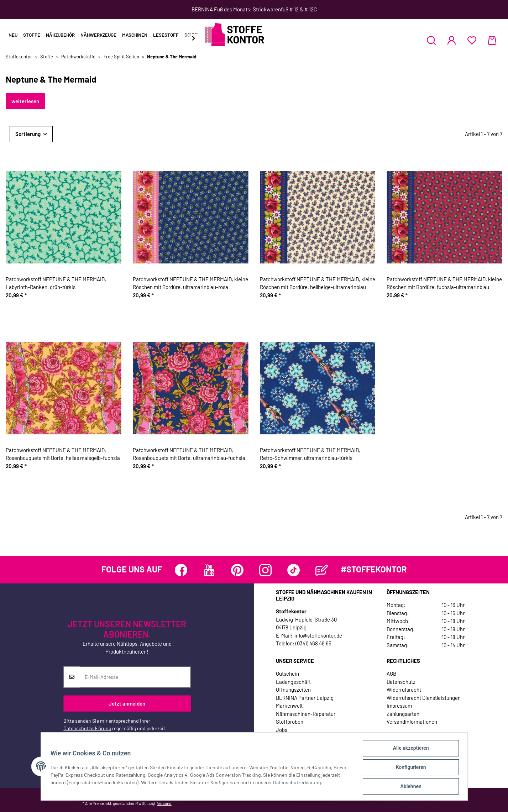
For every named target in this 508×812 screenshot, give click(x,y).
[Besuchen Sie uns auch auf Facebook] (181, 570)
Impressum (399, 706)
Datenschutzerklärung (87, 728)
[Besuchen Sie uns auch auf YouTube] (209, 570)
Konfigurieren (409, 768)
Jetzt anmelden (127, 703)
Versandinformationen (412, 722)
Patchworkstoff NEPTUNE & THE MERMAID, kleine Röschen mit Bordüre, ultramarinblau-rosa (190, 283)
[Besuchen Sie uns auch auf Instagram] (265, 570)
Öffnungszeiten (293, 690)
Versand (164, 803)
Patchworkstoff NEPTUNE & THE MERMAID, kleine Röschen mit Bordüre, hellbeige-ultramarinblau (318, 283)
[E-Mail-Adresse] (135, 677)
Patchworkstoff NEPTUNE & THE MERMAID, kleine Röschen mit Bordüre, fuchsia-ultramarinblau (444, 283)
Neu (13, 35)
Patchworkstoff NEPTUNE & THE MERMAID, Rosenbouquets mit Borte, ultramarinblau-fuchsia (189, 454)
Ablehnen (409, 787)
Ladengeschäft (293, 682)
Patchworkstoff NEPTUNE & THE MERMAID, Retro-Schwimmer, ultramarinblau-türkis (310, 454)
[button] (431, 40)
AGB (391, 674)
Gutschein (287, 674)
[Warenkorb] (492, 40)
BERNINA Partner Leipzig (305, 698)
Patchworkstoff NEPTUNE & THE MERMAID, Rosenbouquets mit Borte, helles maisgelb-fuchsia (63, 454)
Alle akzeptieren (409, 750)
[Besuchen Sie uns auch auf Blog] (322, 570)
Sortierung (28, 134)
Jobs (282, 730)
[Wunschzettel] (472, 40)
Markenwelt (289, 706)
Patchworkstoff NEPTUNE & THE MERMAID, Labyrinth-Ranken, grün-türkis (56, 283)
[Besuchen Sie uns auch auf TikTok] (294, 570)
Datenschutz (401, 682)
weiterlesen (25, 101)
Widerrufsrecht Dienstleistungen (424, 698)
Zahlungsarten (403, 714)
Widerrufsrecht (404, 690)
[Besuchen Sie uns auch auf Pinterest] (237, 570)
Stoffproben (290, 722)
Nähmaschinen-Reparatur (306, 714)
